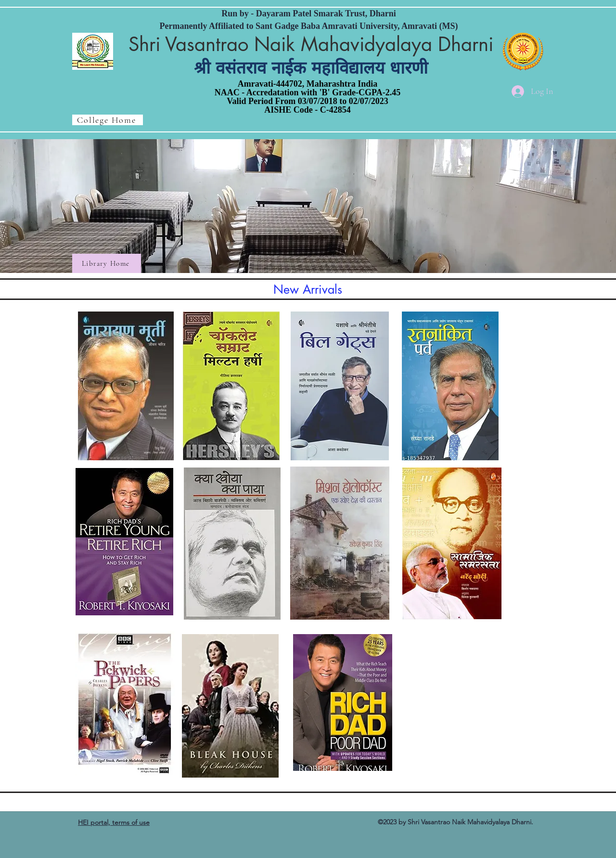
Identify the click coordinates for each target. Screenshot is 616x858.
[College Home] (108, 120)
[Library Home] (107, 263)
